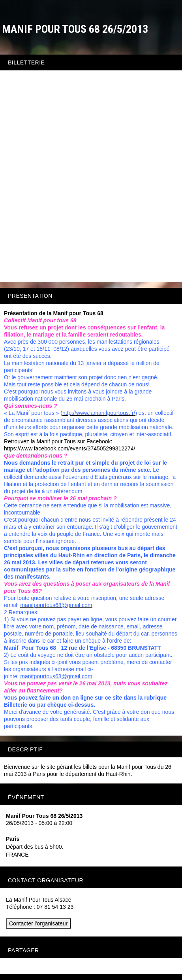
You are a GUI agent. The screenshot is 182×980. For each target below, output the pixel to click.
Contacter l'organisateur (38, 923)
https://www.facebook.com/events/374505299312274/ (69, 448)
